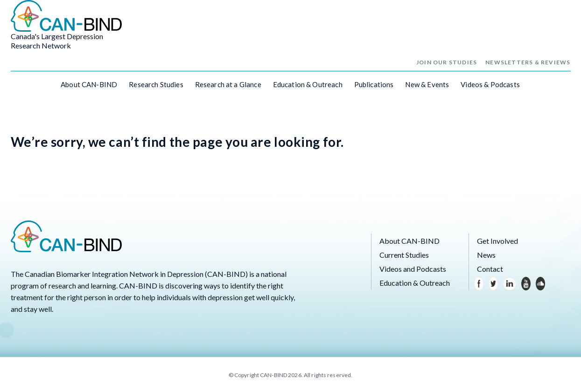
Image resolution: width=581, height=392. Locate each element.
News (486, 255)
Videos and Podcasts (413, 269)
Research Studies (156, 84)
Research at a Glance (228, 84)
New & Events (427, 84)
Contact (490, 269)
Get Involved (497, 241)
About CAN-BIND (89, 84)
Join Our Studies (447, 62)
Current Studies (404, 255)
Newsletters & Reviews (528, 62)
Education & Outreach (308, 84)
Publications (374, 84)
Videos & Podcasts (490, 84)
